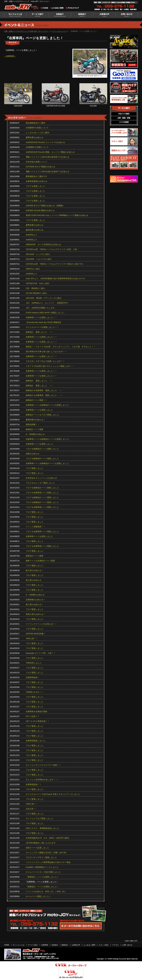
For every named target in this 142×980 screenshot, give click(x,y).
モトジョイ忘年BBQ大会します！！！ (42, 780)
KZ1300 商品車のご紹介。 (37, 293)
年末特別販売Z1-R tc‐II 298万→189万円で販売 (47, 838)
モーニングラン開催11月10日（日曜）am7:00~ (46, 853)
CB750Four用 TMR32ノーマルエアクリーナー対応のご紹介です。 (55, 264)
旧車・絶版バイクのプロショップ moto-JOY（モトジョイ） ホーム (45, 8)
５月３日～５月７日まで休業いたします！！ (45, 361)
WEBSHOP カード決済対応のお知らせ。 (44, 244)
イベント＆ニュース (59, 31)
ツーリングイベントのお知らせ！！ (41, 624)
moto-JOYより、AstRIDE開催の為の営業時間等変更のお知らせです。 (56, 279)
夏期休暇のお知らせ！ (35, 420)
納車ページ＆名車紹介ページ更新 (40, 561)
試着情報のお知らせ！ (35, 600)
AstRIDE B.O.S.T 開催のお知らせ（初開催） (45, 206)
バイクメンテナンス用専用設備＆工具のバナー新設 (48, 862)
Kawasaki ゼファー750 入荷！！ (41, 653)
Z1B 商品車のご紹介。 (36, 288)
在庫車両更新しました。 (36, 741)
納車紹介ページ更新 (35, 429)
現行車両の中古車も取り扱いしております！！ (46, 351)
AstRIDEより (31, 235)
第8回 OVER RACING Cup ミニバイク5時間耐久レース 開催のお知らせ (57, 215)
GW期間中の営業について (37, 128)
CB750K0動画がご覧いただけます (41, 843)
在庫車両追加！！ (34, 784)
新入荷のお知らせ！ (35, 570)
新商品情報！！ (33, 424)
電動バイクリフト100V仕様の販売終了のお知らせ (48, 157)
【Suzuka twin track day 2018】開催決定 (44, 322)
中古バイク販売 (124, 114)
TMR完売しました (34, 663)
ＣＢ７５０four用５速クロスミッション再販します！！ (50, 366)
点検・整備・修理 (124, 118)
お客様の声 (104, 15)
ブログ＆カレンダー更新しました (40, 483)
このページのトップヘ (131, 941)
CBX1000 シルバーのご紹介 (39, 259)
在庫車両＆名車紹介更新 (36, 711)
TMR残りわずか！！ (35, 692)
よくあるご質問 (58, 8)
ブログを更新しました (35, 186)
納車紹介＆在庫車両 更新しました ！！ (44, 390)
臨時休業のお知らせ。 (35, 230)
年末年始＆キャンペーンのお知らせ (41, 478)
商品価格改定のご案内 (35, 123)
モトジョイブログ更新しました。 (40, 818)
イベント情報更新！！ (35, 527)
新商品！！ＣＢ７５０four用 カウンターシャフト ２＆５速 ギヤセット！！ (61, 347)
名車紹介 (60, 15)
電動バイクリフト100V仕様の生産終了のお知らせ (48, 172)
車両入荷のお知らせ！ (35, 614)
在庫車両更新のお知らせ (36, 181)
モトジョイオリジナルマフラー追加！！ (43, 765)
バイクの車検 (124, 122)
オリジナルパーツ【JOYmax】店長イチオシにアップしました (53, 794)
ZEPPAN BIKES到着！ (36, 634)
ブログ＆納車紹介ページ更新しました (42, 449)
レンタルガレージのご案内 (37, 133)
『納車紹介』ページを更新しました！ (42, 877)
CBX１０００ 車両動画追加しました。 (43, 828)
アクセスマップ (72, 8)
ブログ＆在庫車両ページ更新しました (42, 493)
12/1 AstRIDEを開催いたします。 (41, 308)
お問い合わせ (127, 15)
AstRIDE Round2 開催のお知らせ (40, 210)
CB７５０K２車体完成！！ (38, 721)
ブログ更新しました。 (35, 473)
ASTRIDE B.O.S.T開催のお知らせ (41, 167)
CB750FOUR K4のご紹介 (38, 283)
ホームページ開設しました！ (38, 896)
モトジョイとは (15, 15)
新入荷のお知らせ (34, 580)
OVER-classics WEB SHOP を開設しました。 (46, 313)
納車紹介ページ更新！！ (36, 400)
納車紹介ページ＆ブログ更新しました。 (43, 415)
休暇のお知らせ (33, 454)
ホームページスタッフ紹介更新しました (43, 872)
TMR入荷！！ (32, 639)
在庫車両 (45, 945)
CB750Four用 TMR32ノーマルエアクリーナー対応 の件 (52, 249)
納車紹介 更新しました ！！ (39, 332)
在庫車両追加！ (33, 677)
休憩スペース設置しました (37, 848)
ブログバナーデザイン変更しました (41, 857)
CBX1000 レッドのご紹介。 (39, 254)
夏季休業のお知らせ (35, 137)
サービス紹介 (38, 15)
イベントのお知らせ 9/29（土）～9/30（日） (46, 891)
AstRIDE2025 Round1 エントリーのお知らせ (45, 142)
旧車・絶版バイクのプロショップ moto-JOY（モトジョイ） (27, 31)
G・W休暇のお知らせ (35, 434)
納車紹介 (82, 15)
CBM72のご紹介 (33, 269)
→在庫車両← (10, 56)
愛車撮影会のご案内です (36, 176)
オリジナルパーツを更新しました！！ (42, 327)
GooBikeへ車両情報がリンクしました (42, 867)
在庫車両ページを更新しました (39, 410)
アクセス (116, 945)
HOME (7, 945)
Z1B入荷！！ (31, 809)
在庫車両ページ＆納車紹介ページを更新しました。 (48, 405)
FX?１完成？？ (32, 716)
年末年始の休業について (36, 162)
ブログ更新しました (35, 468)
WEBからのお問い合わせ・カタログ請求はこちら (81, 926)
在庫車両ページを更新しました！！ (41, 317)
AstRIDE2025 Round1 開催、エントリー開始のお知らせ (50, 152)
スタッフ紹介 (104, 945)
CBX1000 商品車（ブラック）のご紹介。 (45, 298)
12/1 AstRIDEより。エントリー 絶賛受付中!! (47, 303)
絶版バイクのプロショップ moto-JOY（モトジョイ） (22, 7)
